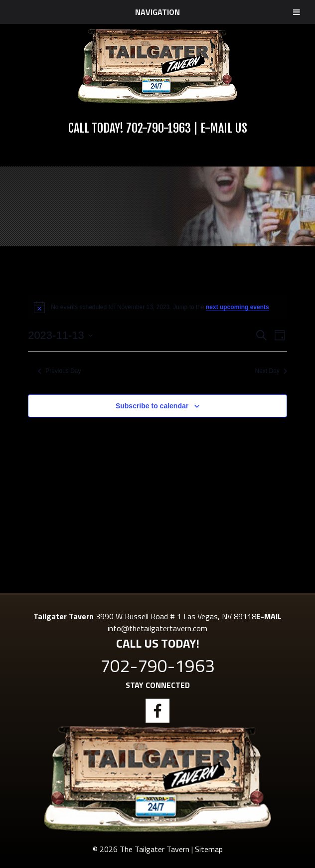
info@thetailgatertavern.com (157, 628)
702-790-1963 (158, 128)
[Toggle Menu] (297, 12)
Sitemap (209, 849)
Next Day (271, 371)
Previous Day (59, 371)
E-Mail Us (224, 128)
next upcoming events (237, 307)
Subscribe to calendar (152, 406)
